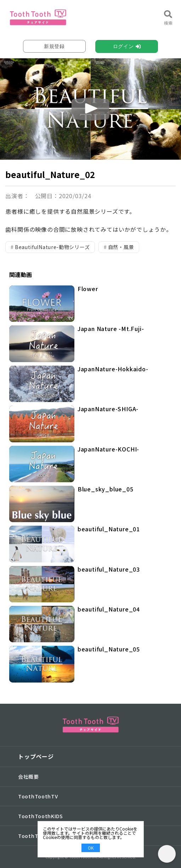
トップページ (36, 756)
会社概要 (29, 777)
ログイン (123, 46)
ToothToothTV (38, 796)
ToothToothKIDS (41, 816)
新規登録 (54, 46)
